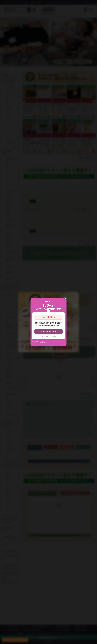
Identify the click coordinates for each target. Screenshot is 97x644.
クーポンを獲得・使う (48, 332)
